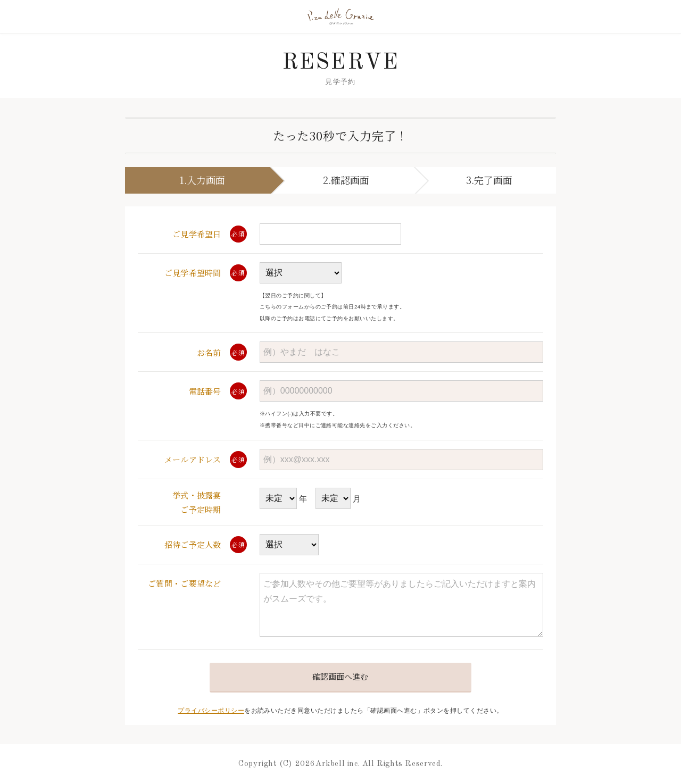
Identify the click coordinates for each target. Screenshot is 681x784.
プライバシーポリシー (211, 711)
